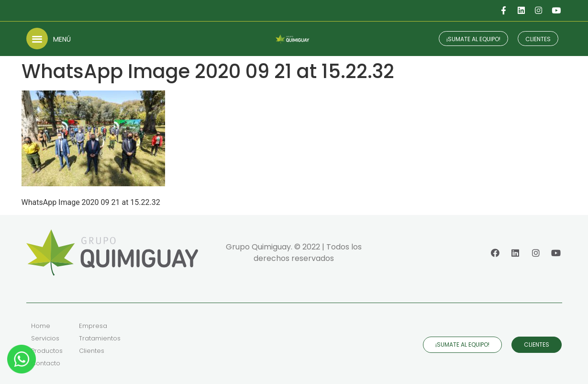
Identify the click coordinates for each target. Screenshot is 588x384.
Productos (47, 351)
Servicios (45, 338)
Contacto (46, 363)
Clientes (92, 351)
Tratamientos (100, 338)
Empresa (93, 326)
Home (41, 326)
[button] (37, 39)
